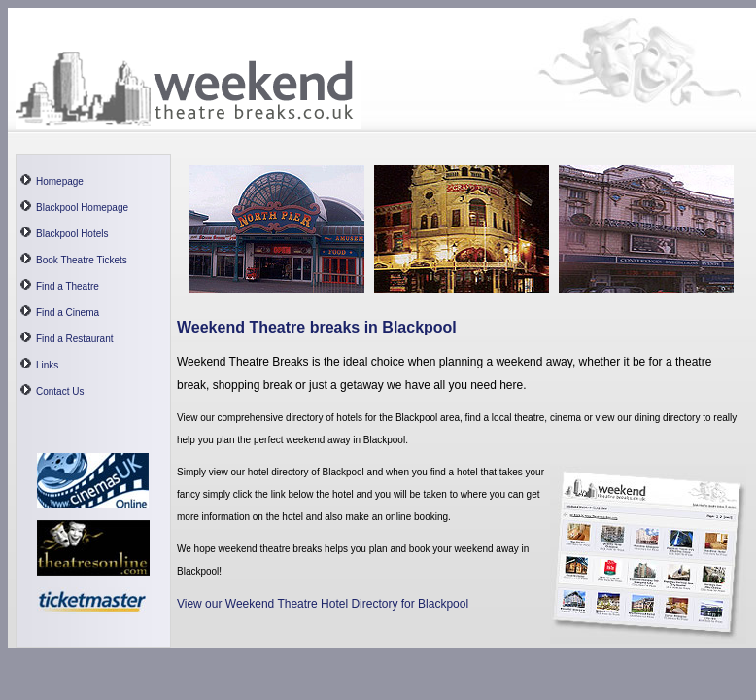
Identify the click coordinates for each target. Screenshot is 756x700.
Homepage (60, 181)
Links (47, 365)
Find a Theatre (68, 286)
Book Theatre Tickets (82, 260)
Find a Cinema (68, 313)
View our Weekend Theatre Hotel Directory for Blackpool (323, 604)
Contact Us (60, 391)
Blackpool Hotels (72, 234)
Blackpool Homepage (82, 208)
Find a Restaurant (75, 339)
